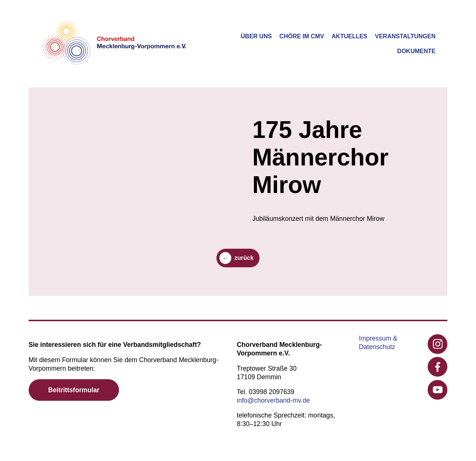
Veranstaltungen (405, 36)
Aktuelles (350, 36)
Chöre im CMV (302, 36)
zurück (244, 258)
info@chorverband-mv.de (274, 400)
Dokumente (416, 51)
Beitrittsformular (74, 390)
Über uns (256, 36)
